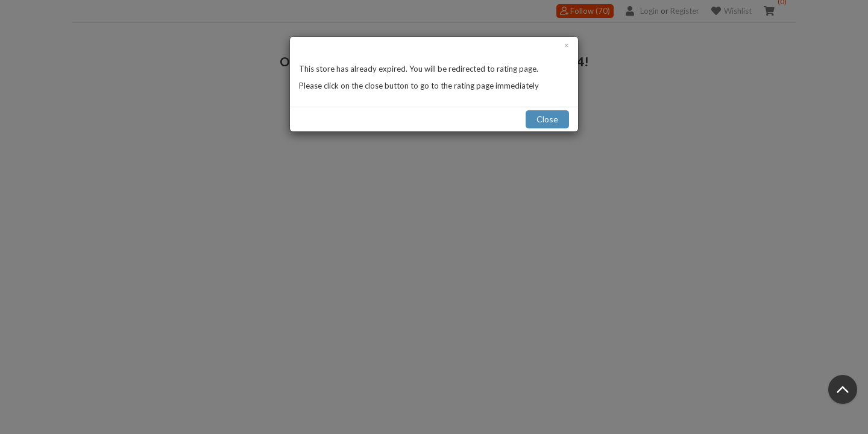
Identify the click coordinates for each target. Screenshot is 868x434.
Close (547, 119)
